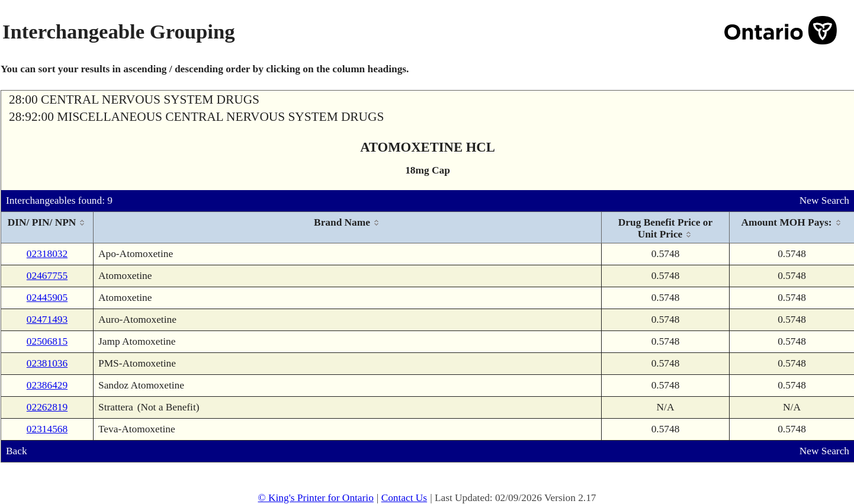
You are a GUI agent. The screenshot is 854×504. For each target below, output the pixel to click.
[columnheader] (47, 228)
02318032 (47, 254)
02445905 (47, 298)
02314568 (47, 429)
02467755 (47, 276)
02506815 (47, 341)
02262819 (47, 407)
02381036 (47, 363)
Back (17, 451)
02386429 (47, 385)
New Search (824, 200)
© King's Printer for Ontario (315, 498)
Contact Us (404, 498)
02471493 (47, 320)
